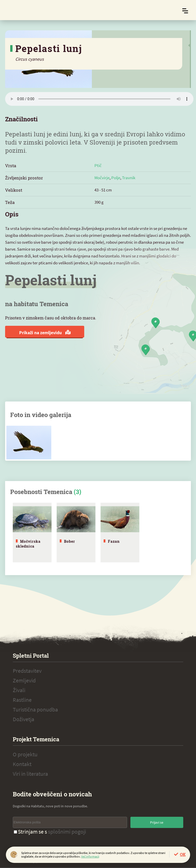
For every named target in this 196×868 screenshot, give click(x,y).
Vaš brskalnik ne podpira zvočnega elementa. (99, 99)
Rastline (22, 700)
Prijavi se (157, 822)
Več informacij (90, 856)
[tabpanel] (32, 533)
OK (183, 854)
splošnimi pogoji (67, 832)
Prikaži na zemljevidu (45, 333)
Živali (19, 690)
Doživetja (23, 719)
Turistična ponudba (35, 709)
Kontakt (22, 764)
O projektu (25, 754)
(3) (77, 492)
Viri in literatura (30, 774)
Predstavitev (27, 671)
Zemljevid (24, 680)
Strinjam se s (50, 832)
